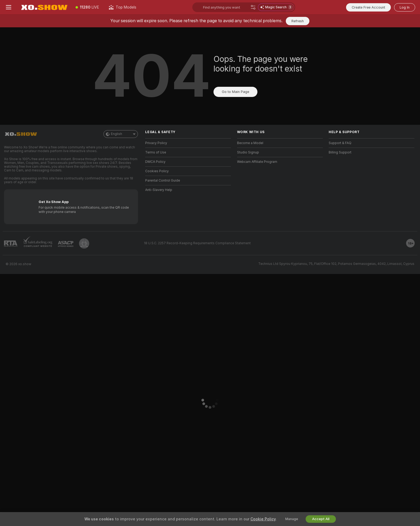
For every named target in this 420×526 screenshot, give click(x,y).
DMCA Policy (155, 162)
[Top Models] (123, 7)
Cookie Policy (263, 519)
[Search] (253, 7)
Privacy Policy (156, 143)
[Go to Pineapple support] (84, 243)
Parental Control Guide (163, 181)
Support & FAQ (340, 143)
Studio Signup (248, 152)
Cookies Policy (157, 171)
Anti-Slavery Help (159, 190)
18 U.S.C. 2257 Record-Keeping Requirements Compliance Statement (197, 243)
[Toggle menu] (9, 7)
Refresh (298, 21)
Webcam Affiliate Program (257, 162)
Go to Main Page (235, 92)
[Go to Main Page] (44, 7)
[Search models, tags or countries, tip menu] (226, 7)
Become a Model (250, 143)
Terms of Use (156, 152)
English (121, 134)
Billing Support (340, 152)
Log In (405, 7)
